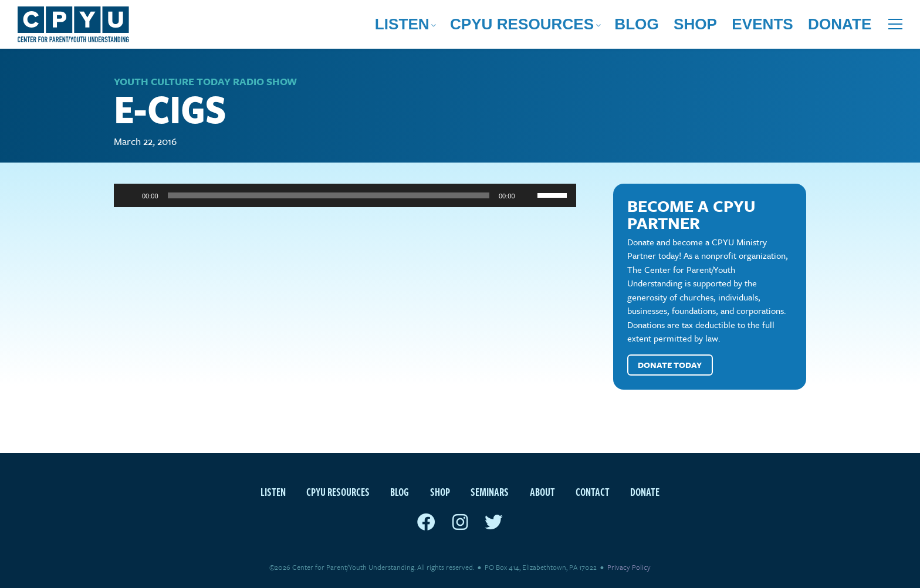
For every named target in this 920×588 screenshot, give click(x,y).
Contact (593, 492)
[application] (345, 196)
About (542, 492)
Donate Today (670, 365)
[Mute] (528, 196)
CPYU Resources (640, 26)
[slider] (329, 196)
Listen (562, 26)
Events (800, 26)
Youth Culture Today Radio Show (205, 81)
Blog (713, 26)
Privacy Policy (629, 567)
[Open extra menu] (895, 26)
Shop (754, 26)
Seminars (490, 492)
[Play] (129, 196)
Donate (852, 26)
